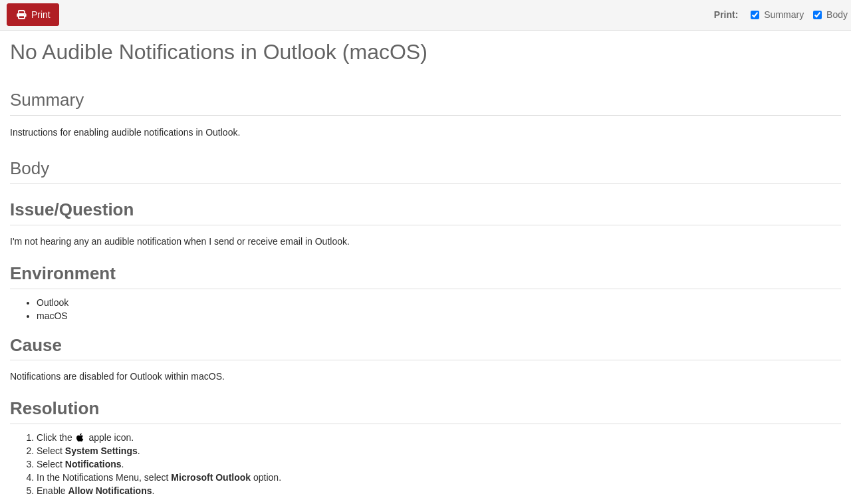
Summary (777, 15)
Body (830, 15)
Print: (726, 15)
